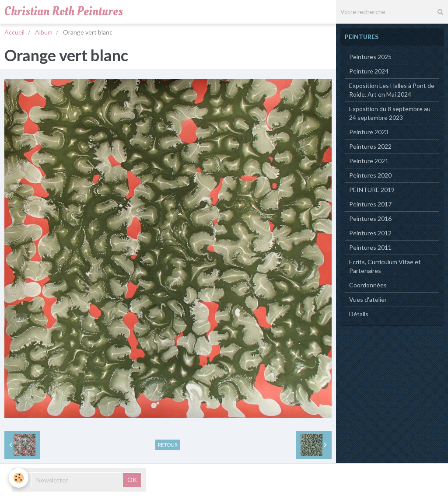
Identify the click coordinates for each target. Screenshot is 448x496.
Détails (359, 314)
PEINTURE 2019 (372, 190)
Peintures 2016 (370, 218)
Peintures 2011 (370, 247)
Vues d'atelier (368, 299)
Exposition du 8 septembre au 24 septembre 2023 (390, 113)
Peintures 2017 (370, 204)
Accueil (14, 32)
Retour (168, 445)
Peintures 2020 (370, 175)
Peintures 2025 (370, 57)
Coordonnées (368, 285)
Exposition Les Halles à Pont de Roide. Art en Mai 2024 (392, 90)
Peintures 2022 (370, 146)
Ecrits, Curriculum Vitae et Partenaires (385, 266)
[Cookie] (19, 478)
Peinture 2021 (369, 161)
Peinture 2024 (369, 71)
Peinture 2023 (369, 132)
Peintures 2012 (370, 233)
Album (44, 32)
